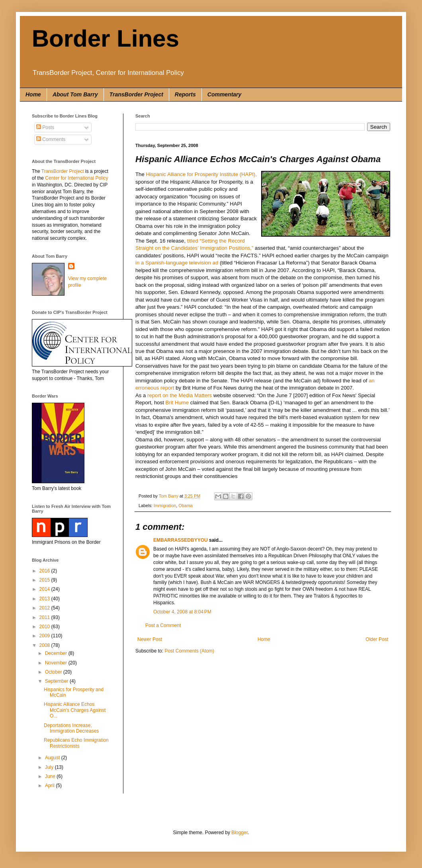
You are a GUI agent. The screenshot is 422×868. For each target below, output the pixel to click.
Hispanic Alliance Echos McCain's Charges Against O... (75, 710)
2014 (45, 589)
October (54, 672)
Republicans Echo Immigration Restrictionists (76, 743)
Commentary (225, 94)
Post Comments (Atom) (189, 651)
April (50, 786)
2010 (45, 627)
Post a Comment (163, 625)
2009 (45, 636)
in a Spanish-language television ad (177, 263)
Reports (185, 94)
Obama (185, 506)
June (51, 776)
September (57, 681)
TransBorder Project (136, 94)
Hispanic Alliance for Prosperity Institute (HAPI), (201, 174)
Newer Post (150, 639)
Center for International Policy (76, 178)
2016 (45, 571)
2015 (45, 580)
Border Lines (105, 38)
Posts (45, 127)
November (57, 663)
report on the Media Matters (180, 395)
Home (33, 94)
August (53, 758)
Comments (51, 139)
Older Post (377, 639)
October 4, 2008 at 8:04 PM (182, 612)
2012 (45, 608)
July (50, 767)
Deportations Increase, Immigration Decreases (71, 728)
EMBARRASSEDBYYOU (181, 540)
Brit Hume (177, 403)
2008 (45, 645)
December (57, 653)
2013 (45, 599)
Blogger (239, 833)
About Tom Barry (75, 94)
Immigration (165, 506)
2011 (45, 617)
